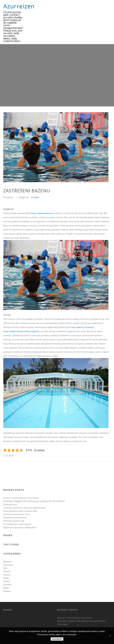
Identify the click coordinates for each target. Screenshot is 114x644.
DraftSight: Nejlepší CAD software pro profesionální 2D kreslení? (34, 501)
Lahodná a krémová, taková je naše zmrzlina (24, 508)
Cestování (8, 565)
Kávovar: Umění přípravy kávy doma (21, 498)
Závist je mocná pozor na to (17, 514)
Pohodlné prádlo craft (14, 521)
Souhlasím (57, 639)
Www (6, 588)
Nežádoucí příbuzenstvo (15, 518)
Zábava (7, 591)
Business (8, 562)
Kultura (7, 575)
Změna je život (10, 504)
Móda (6, 578)
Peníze (7, 581)
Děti (5, 568)
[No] (110, 636)
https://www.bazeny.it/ (42, 213)
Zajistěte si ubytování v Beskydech (20, 527)
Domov (7, 571)
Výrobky (35, 197)
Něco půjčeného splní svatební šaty (20, 511)
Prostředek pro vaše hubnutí (17, 524)
